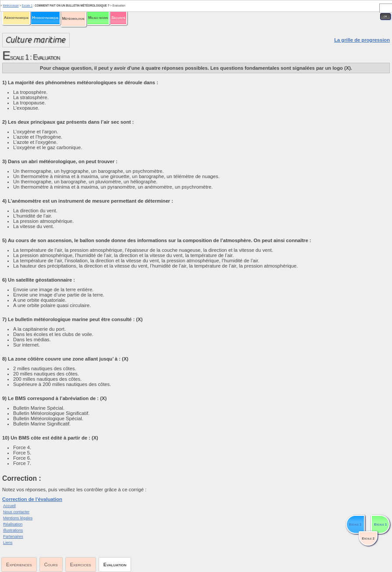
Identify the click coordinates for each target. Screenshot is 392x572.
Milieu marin (98, 18)
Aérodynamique (16, 18)
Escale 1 (27, 5)
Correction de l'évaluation (32, 499)
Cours (51, 565)
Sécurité (118, 18)
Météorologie (73, 18)
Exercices (81, 565)
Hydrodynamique (45, 18)
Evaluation (115, 565)
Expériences (19, 565)
